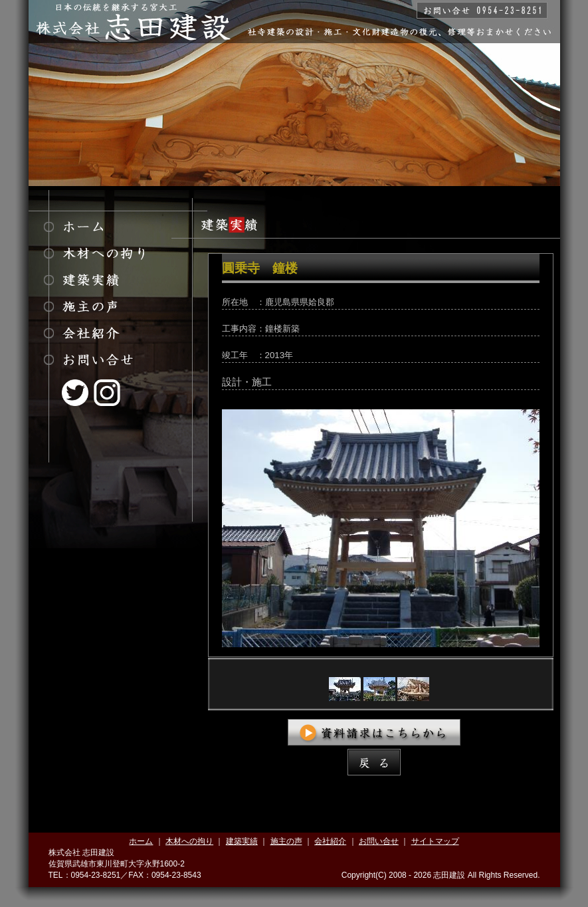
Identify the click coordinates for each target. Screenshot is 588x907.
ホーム (141, 841)
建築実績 (242, 841)
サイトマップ (435, 841)
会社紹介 (330, 841)
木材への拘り (189, 841)
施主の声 (286, 841)
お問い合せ (379, 841)
